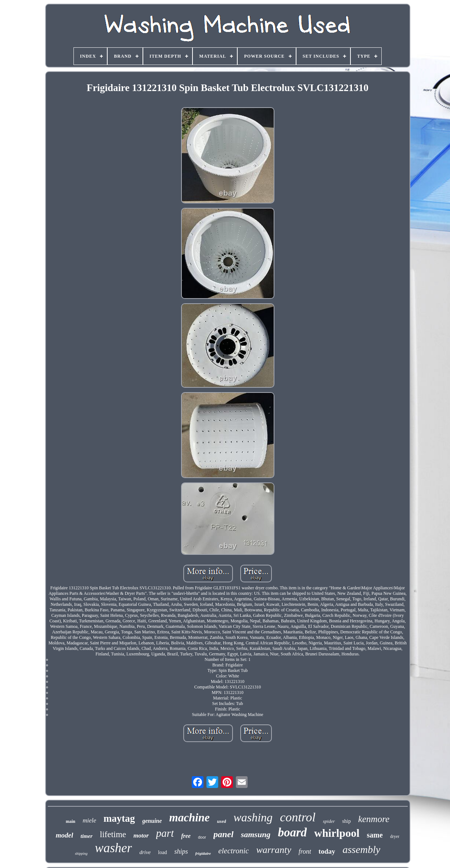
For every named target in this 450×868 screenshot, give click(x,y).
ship (347, 821)
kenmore (374, 819)
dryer (395, 836)
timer (87, 836)
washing (253, 817)
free (186, 836)
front (305, 851)
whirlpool (337, 833)
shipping (81, 853)
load (162, 852)
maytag (119, 818)
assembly (361, 849)
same (375, 835)
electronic (233, 851)
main (71, 821)
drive (145, 852)
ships (181, 851)
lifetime (113, 834)
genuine (152, 821)
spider (329, 821)
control (298, 817)
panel (224, 834)
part (165, 833)
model (65, 835)
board (292, 832)
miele (89, 820)
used (222, 821)
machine (190, 818)
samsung (256, 834)
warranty (273, 850)
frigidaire (203, 853)
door (202, 837)
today (327, 851)
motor (141, 836)
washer (113, 848)
